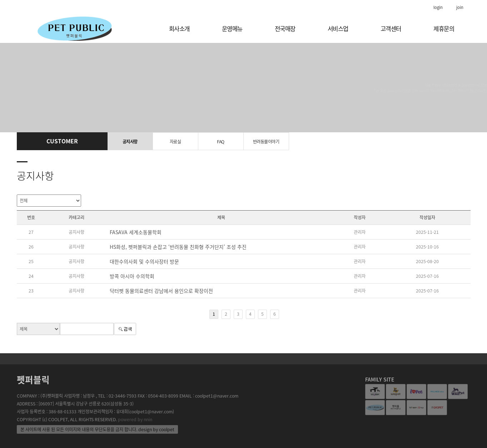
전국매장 (285, 29)
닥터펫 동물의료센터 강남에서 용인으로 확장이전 (161, 291)
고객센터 (391, 29)
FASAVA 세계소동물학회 (136, 232)
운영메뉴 (232, 29)
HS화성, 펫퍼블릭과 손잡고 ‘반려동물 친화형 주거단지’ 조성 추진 (178, 247)
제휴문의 (444, 29)
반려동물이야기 (266, 142)
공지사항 (130, 142)
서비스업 (338, 29)
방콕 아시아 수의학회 (132, 276)
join (460, 7)
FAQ (221, 142)
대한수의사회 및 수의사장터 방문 (144, 261)
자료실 (175, 142)
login (438, 7)
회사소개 (179, 29)
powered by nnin (135, 419)
